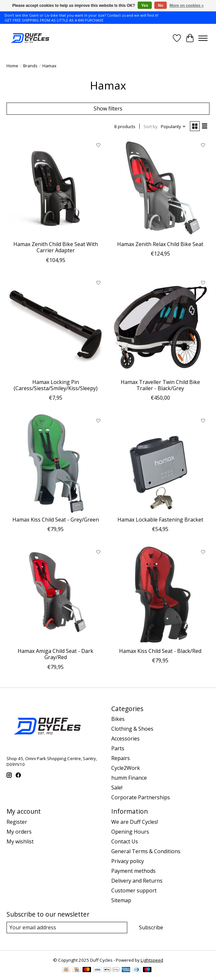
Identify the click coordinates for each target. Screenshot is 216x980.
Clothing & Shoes (132, 729)
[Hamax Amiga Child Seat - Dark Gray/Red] (56, 595)
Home (12, 66)
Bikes (118, 719)
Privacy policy (128, 861)
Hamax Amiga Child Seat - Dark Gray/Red (55, 654)
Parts (118, 748)
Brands (30, 66)
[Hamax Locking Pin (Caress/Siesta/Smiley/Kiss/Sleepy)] (56, 326)
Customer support (134, 890)
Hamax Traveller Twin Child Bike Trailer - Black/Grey (160, 385)
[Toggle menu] (203, 38)
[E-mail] (67, 928)
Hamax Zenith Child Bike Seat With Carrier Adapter (56, 247)
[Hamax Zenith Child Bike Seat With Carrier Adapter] (56, 188)
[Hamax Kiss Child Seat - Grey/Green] (56, 464)
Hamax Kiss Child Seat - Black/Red (160, 651)
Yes (145, 6)
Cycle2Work (126, 768)
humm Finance (129, 778)
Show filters (108, 108)
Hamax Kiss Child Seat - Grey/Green (56, 520)
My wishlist (20, 841)
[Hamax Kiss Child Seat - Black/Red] (160, 595)
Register (17, 822)
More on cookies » (187, 6)
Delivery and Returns (137, 881)
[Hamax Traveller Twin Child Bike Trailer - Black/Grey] (160, 326)
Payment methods (133, 871)
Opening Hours (130, 832)
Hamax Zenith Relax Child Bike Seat (160, 244)
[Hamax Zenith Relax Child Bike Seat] (160, 188)
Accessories (125, 739)
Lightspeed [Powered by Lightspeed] (152, 960)
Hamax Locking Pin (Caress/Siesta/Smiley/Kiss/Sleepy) (56, 385)
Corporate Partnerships (141, 797)
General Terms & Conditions (146, 851)
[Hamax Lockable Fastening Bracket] (160, 464)
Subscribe (151, 927)
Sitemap (121, 900)
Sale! (117, 788)
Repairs (121, 758)
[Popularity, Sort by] (173, 126)
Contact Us (125, 841)
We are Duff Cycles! (135, 822)
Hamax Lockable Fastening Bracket (160, 520)
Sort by (151, 126)
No (161, 6)
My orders (19, 832)
